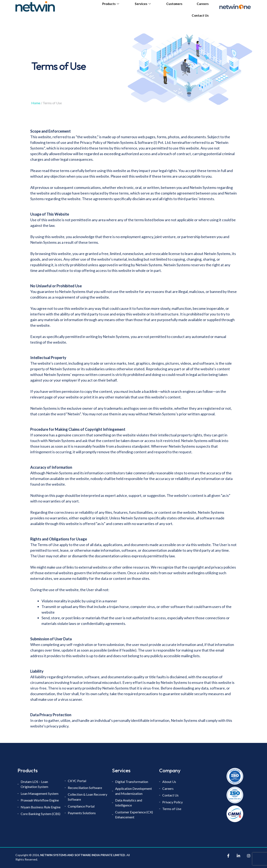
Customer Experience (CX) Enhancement (134, 815)
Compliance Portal (81, 806)
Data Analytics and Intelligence (129, 803)
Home (36, 103)
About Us (169, 782)
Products (112, 8)
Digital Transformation (132, 782)
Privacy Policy (173, 802)
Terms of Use (172, 809)
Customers (175, 8)
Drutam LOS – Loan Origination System (35, 784)
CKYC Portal (77, 781)
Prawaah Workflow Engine (40, 800)
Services (144, 8)
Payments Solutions (82, 813)
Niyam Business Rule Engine (41, 807)
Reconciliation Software (85, 788)
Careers (202, 8)
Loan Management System (40, 793)
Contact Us (200, 19)
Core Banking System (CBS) (40, 814)
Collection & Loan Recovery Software (88, 797)
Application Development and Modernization (133, 791)
